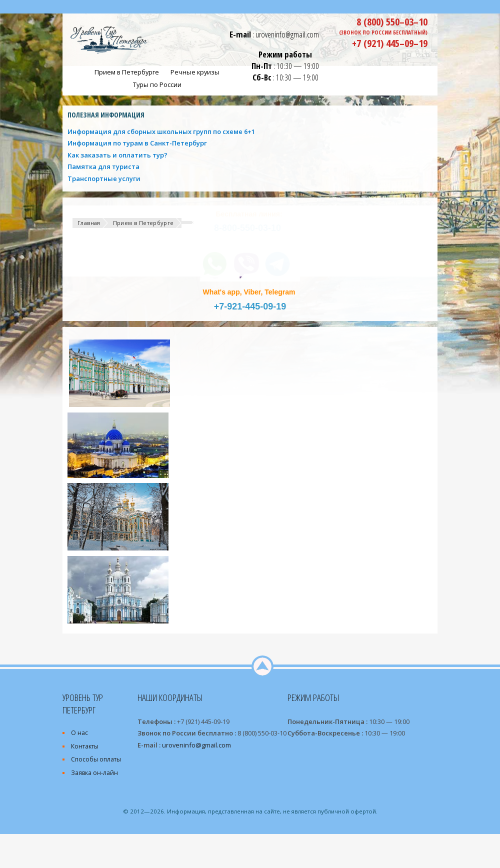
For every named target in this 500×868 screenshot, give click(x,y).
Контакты (85, 746)
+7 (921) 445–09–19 (390, 43)
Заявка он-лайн (94, 773)
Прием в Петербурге (143, 223)
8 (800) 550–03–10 (392, 21)
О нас (79, 733)
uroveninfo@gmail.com (287, 34)
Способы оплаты (96, 759)
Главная (89, 223)
